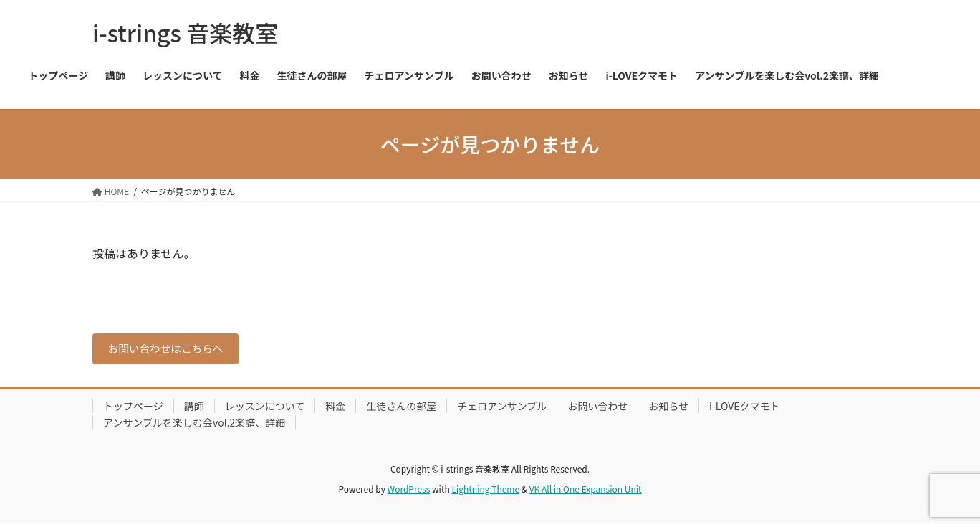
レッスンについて (265, 409)
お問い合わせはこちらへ (172, 350)
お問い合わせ (597, 409)
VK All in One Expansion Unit (586, 492)
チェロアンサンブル (502, 409)
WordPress (409, 492)
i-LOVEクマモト (744, 409)
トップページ (133, 409)
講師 (194, 409)
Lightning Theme (485, 492)
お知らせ (668, 409)
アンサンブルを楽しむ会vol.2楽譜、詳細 (194, 425)
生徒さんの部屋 (401, 409)
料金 (335, 409)
